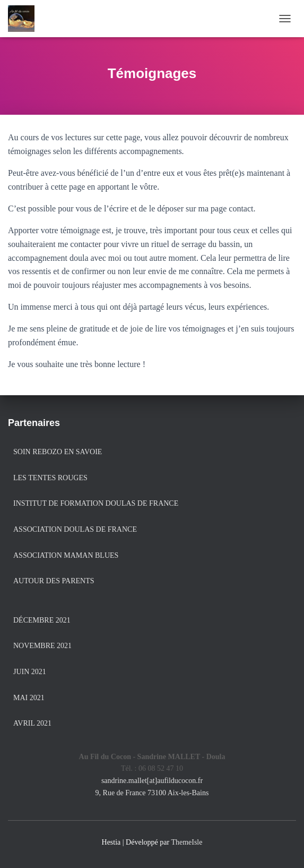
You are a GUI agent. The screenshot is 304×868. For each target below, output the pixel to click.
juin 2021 (30, 672)
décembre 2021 (42, 620)
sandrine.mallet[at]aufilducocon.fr (152, 781)
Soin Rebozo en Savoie (58, 452)
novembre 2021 (42, 646)
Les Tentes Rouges (50, 478)
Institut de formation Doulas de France (96, 503)
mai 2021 (29, 698)
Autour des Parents (54, 581)
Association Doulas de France (75, 529)
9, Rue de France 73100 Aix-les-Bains (152, 793)
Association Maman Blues (66, 555)
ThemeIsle (186, 842)
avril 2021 (32, 723)
